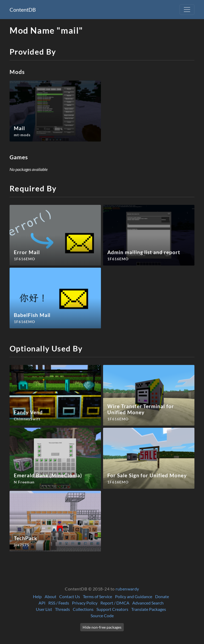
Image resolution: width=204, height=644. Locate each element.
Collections (83, 609)
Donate (162, 596)
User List (44, 609)
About (50, 596)
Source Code (102, 616)
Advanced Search (148, 603)
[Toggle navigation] (187, 10)
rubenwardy (127, 589)
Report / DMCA (115, 603)
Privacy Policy (85, 603)
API (42, 603)
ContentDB (23, 10)
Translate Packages (149, 609)
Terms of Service (97, 596)
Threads (62, 609)
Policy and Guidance (134, 596)
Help (37, 596)
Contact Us (70, 596)
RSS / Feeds (59, 603)
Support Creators (112, 609)
